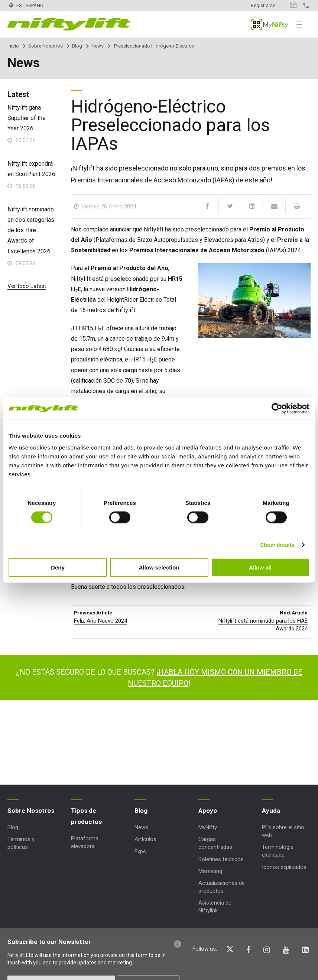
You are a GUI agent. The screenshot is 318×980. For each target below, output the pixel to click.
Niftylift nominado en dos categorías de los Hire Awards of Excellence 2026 (31, 230)
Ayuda (271, 811)
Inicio (13, 46)
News (98, 46)
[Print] (296, 207)
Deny (58, 567)
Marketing (210, 871)
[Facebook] (207, 207)
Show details (277, 545)
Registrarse (263, 5)
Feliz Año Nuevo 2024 (100, 621)
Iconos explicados (284, 867)
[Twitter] (230, 207)
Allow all (260, 567)
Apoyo (208, 811)
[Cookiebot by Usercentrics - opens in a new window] (277, 409)
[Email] (274, 207)
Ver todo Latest (27, 286)
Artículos (145, 839)
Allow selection (159, 567)
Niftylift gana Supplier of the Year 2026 (27, 118)
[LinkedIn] (252, 207)
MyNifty (270, 25)
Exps (140, 851)
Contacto (293, 5)
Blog (77, 46)
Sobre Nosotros (46, 46)
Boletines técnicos (221, 859)
